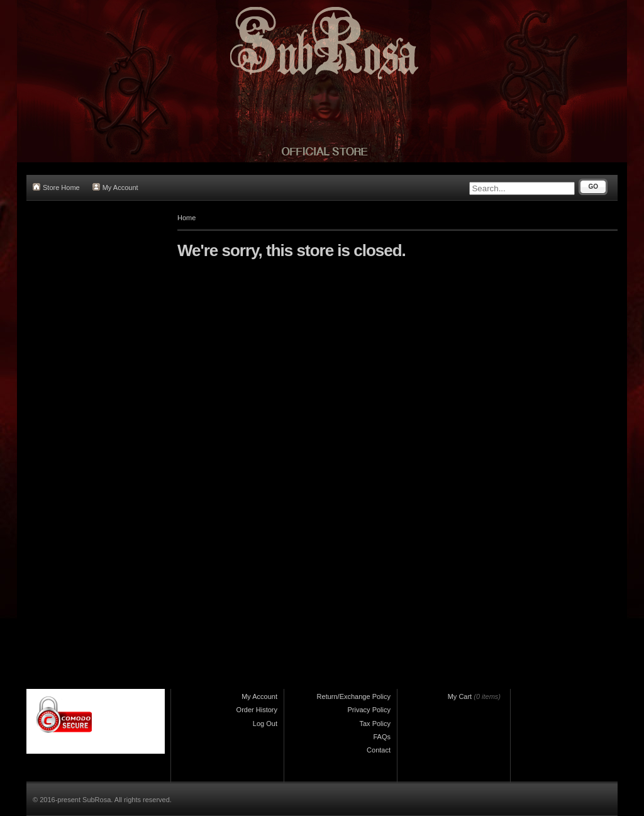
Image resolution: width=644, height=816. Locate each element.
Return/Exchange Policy (354, 696)
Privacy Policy (369, 710)
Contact (379, 750)
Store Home (56, 187)
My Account (115, 187)
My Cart (460, 696)
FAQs (382, 737)
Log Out (265, 724)
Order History (257, 710)
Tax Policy (375, 724)
